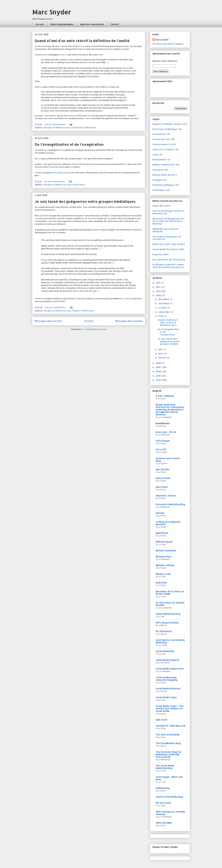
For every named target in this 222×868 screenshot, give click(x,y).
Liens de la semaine (163, 149)
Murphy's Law (163, 574)
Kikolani (160, 513)
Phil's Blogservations (167, 623)
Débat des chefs (162, 206)
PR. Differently (164, 631)
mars (161, 353)
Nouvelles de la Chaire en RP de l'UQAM (170, 593)
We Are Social (163, 803)
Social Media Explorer (167, 660)
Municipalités (160, 159)
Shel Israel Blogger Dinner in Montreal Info (168, 212)
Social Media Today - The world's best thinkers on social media (169, 709)
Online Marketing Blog (168, 614)
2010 (159, 295)
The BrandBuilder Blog (168, 743)
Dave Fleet (162, 487)
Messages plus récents (48, 321)
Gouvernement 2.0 (163, 144)
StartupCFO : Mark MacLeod (170, 726)
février (163, 358)
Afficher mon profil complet (168, 44)
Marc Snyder (52, 12)
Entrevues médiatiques (84, 127)
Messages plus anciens (129, 321)
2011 (158, 291)
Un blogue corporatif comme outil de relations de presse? (168, 266)
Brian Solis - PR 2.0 (166, 432)
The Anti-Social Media (168, 735)
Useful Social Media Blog (169, 797)
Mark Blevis (162, 533)
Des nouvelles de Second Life (169, 259)
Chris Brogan (163, 441)
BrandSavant (163, 423)
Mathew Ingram (164, 542)
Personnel (158, 170)
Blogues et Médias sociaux (58, 127)
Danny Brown (163, 478)
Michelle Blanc (164, 557)
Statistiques (79, 185)
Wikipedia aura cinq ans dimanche (165, 230)
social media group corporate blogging (167, 679)
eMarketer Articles (166, 496)
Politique (157, 180)
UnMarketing (163, 788)
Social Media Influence (168, 689)
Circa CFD (161, 449)
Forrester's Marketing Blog (170, 504)
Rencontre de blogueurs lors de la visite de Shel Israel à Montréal (168, 221)
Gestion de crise (161, 139)
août (161, 316)
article (81, 46)
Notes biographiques (62, 24)
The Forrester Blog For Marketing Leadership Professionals (168, 754)
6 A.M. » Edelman (165, 396)
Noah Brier (161, 583)
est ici (122, 298)
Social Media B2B (165, 651)
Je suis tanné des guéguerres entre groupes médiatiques (85, 201)
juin (161, 349)
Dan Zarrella (162, 469)
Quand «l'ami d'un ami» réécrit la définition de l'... (168, 322)
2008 (159, 363)
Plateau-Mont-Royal (163, 175)
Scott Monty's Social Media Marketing (170, 641)
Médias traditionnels (83, 311)
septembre (165, 312)
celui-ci (63, 55)
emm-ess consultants (92, 24)
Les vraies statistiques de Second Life (167, 238)
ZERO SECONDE (164, 823)
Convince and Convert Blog (168, 460)
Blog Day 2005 (161, 254)
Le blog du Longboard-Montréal (168, 523)
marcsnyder (162, 40)
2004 (159, 380)
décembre (164, 299)
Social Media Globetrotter (170, 669)
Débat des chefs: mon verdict (169, 244)
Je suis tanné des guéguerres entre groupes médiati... (169, 341)
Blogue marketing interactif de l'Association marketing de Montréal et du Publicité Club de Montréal (170, 410)
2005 (159, 376)
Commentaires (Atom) (95, 329)
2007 (159, 367)
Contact (115, 24)
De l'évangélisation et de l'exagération (69, 144)
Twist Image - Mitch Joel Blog (169, 778)
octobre (163, 308)
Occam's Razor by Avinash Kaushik (170, 604)
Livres (156, 155)
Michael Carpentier (166, 551)
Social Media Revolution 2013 (168, 249)
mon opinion (58, 173)
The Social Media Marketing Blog (165, 767)
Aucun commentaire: (56, 124)
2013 (158, 283)
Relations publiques (163, 185)
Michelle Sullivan (165, 565)
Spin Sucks (162, 720)
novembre (164, 303)
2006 (159, 371)
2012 (158, 287)
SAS (61, 150)
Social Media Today (166, 697)
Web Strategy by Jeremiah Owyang (170, 813)
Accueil (40, 24)
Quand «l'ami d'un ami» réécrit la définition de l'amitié (82, 41)
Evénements (159, 134)
